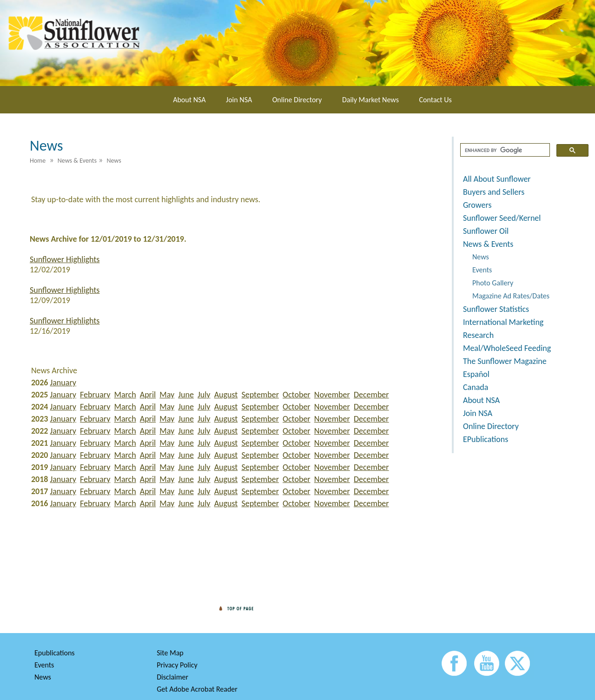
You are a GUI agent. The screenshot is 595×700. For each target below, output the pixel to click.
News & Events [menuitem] (77, 161)
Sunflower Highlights (65, 259)
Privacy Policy (177, 665)
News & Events (488, 244)
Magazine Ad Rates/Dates (511, 296)
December (371, 395)
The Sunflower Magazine (505, 361)
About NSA (189, 100)
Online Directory (297, 100)
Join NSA (239, 100)
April (148, 395)
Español (476, 374)
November (332, 395)
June (186, 395)
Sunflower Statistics (496, 309)
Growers (477, 205)
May (167, 395)
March (125, 395)
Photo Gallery (493, 283)
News (481, 257)
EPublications (486, 439)
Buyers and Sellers (494, 192)
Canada (476, 387)
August (226, 395)
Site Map (170, 653)
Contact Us (436, 100)
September (260, 395)
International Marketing (503, 322)
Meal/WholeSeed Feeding (507, 348)
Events (482, 270)
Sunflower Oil (486, 231)
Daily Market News (370, 100)
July (204, 395)
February (95, 395)
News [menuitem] (114, 161)
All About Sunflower (497, 179)
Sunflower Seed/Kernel (502, 218)
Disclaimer (172, 677)
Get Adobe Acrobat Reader (197, 689)
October (297, 395)
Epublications (55, 653)
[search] (504, 150)
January (63, 383)
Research (478, 335)
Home (38, 161)
